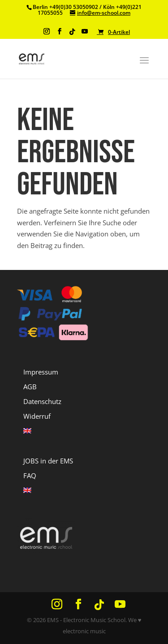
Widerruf (37, 416)
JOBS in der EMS (48, 461)
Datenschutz (42, 401)
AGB (30, 387)
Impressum (41, 372)
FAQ (30, 476)
